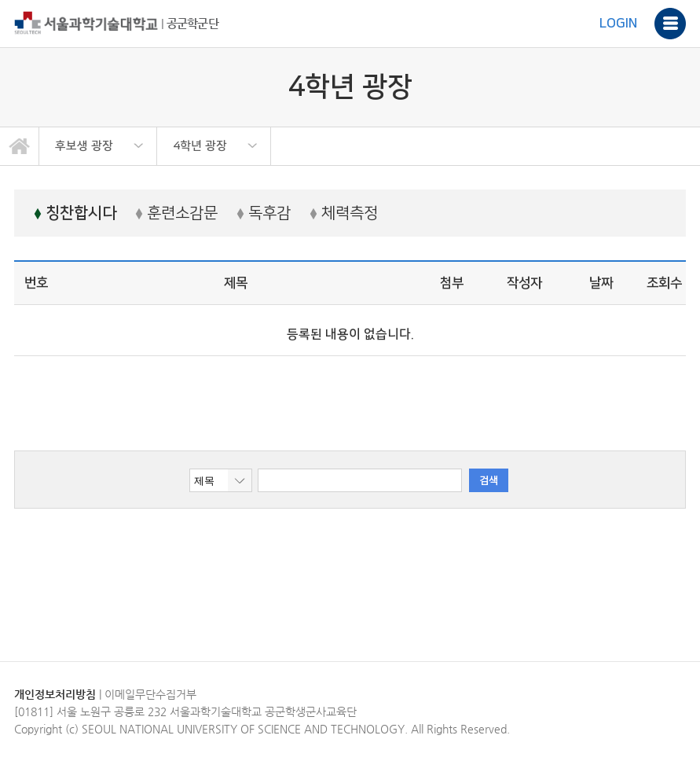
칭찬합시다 (75, 213)
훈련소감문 (176, 213)
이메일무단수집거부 (150, 694)
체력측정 (344, 213)
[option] (98, 146)
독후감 (264, 213)
